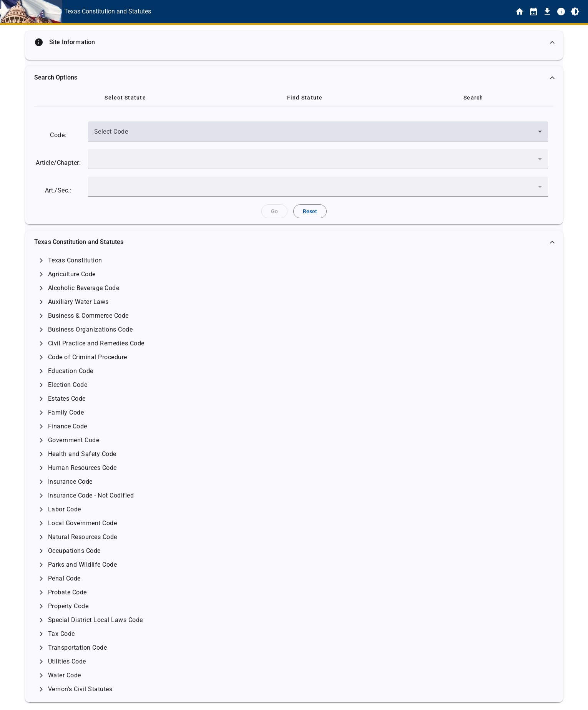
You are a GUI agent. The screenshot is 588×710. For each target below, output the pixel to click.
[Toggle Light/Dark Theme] (575, 12)
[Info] (561, 12)
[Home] (520, 12)
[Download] (547, 12)
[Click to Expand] (41, 260)
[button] (294, 42)
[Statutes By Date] (533, 12)
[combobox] (318, 134)
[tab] (125, 98)
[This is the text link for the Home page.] (108, 12)
